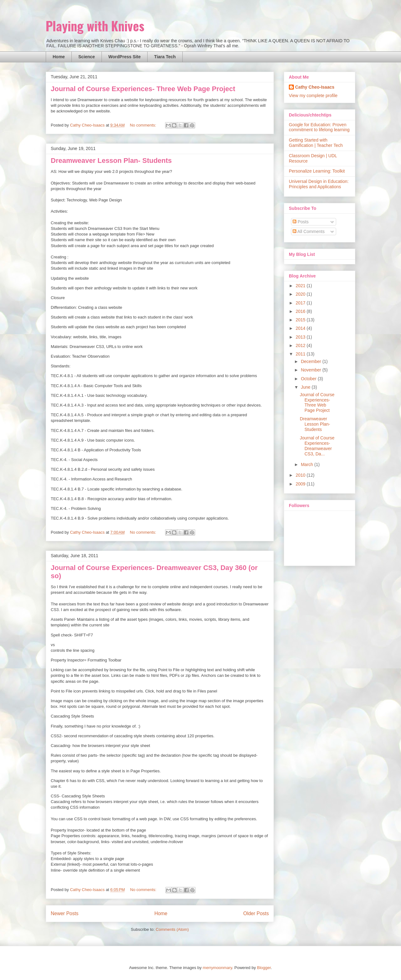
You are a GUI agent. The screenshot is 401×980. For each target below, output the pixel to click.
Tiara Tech (165, 57)
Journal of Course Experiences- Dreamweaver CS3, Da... (317, 446)
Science (87, 57)
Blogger (264, 968)
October (309, 379)
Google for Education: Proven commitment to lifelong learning (319, 127)
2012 (301, 345)
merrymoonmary (217, 968)
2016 (301, 311)
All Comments (309, 231)
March (307, 464)
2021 (301, 286)
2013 (301, 337)
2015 (301, 320)
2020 (301, 294)
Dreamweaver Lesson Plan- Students (111, 161)
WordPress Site (125, 57)
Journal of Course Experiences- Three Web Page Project (143, 89)
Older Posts (256, 913)
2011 (301, 354)
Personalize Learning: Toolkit (317, 171)
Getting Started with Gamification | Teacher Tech (316, 143)
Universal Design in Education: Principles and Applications (319, 184)
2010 (301, 475)
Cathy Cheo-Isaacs (315, 87)
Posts (301, 222)
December (311, 361)
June (306, 387)
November (311, 370)
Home (59, 57)
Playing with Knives (95, 26)
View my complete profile (313, 96)
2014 (301, 328)
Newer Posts (65, 913)
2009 (301, 484)
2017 (301, 303)
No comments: (144, 125)
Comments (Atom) (172, 929)
